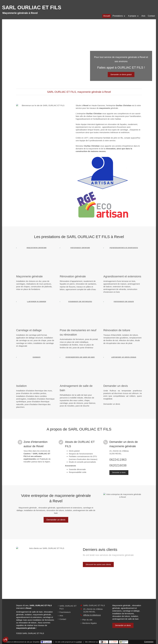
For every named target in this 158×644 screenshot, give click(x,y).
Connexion (149, 642)
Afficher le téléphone (92, 615)
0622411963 (118, 460)
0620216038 (118, 465)
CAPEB (79, 642)
